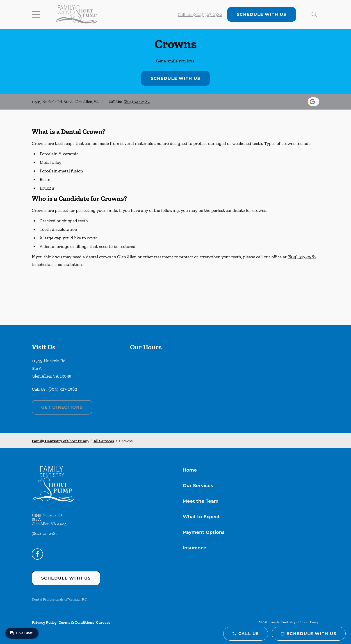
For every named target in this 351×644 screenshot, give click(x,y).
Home (190, 470)
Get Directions (62, 407)
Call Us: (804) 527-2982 (200, 14)
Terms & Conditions (76, 622)
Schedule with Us (262, 14)
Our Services (198, 486)
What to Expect (201, 517)
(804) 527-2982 (137, 102)
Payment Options (204, 532)
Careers (103, 622)
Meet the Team (201, 501)
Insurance (195, 548)
